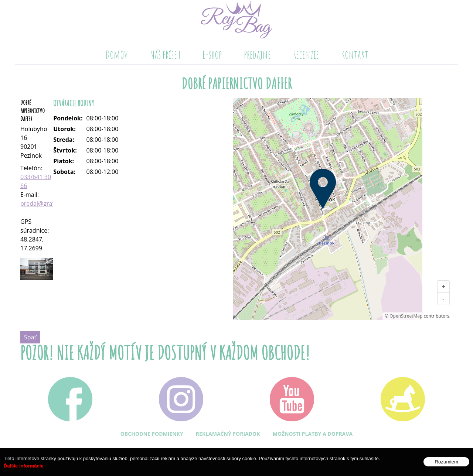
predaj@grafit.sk (43, 203)
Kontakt (355, 54)
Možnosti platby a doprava (313, 434)
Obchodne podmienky (152, 434)
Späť (30, 337)
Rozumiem (446, 462)
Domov (117, 54)
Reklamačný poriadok (228, 434)
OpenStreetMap (406, 316)
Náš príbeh (165, 54)
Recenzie (306, 54)
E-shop (212, 54)
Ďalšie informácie (24, 466)
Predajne (257, 54)
